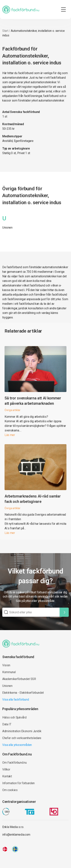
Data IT (7, 724)
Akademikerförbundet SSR (19, 679)
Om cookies (10, 790)
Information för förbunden (18, 783)
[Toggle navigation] (63, 10)
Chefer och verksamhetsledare (22, 738)
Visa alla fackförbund (16, 700)
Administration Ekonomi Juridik (22, 731)
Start (5, 31)
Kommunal (9, 672)
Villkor (6, 769)
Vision (6, 665)
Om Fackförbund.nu (14, 763)
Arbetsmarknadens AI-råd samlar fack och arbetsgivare (33, 499)
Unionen (7, 228)
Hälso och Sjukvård (14, 717)
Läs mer (10, 435)
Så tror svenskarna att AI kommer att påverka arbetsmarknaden (33, 401)
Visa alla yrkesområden (17, 745)
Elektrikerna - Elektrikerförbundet (23, 693)
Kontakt (7, 776)
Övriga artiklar (12, 410)
